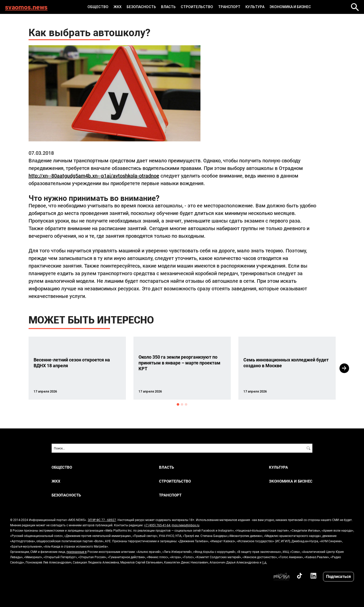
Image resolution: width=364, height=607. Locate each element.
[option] (77, 368)
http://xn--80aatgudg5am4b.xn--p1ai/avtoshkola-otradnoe (94, 176)
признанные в (77, 552)
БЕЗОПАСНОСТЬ (141, 7)
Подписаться (338, 576)
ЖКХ (118, 7)
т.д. (265, 562)
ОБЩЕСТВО (98, 7)
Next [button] (344, 368)
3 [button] (186, 404)
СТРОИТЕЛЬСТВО (197, 7)
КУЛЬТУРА (255, 7)
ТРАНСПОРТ (229, 7)
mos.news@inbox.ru (186, 525)
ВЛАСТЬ (168, 7)
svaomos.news (26, 7)
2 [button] (182, 404)
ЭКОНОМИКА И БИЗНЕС (290, 7)
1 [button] (178, 404)
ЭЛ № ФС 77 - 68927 (102, 520)
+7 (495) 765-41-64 (157, 525)
